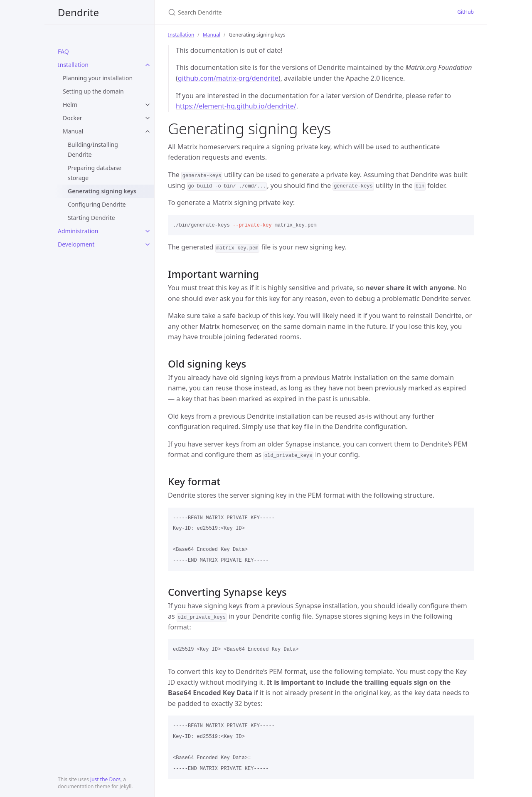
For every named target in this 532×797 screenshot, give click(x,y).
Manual (73, 131)
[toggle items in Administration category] (148, 231)
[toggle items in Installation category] (148, 65)
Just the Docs (105, 779)
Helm (70, 105)
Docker (73, 118)
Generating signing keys (102, 191)
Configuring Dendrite (97, 204)
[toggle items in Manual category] (148, 131)
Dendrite (78, 12)
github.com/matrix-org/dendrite (228, 78)
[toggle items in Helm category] (148, 105)
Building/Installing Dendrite (93, 149)
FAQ (63, 51)
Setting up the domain (93, 91)
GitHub (465, 12)
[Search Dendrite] (266, 12)
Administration (78, 231)
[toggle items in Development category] (148, 244)
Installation (73, 65)
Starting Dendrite (91, 218)
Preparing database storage (95, 173)
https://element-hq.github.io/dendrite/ (236, 106)
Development (76, 244)
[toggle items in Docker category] (148, 118)
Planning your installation (98, 78)
